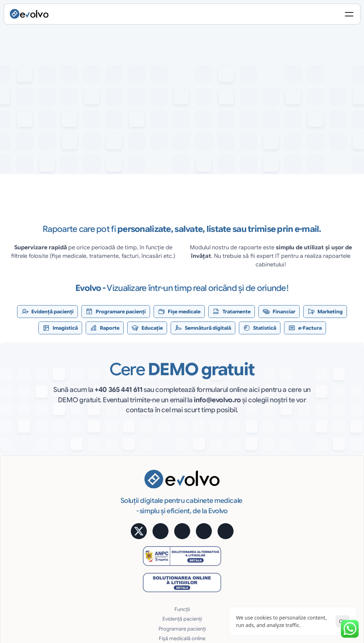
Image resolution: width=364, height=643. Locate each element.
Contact (307, 556)
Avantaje (242, 498)
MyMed (306, 527)
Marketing (179, 527)
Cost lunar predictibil (256, 517)
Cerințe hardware (252, 556)
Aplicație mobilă (316, 469)
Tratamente (180, 508)
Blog (303, 537)
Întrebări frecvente (319, 547)
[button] (41, 179)
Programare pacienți (191, 488)
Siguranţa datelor (252, 527)
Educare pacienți (186, 556)
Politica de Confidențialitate (270, 583)
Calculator (310, 479)
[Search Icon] (276, 16)
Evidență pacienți (187, 479)
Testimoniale (312, 488)
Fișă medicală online (190, 498)
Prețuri (305, 498)
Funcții (175, 469)
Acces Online (247, 508)
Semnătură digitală (254, 469)
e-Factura (243, 488)
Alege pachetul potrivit (324, 508)
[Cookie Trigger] (221, 583)
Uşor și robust (248, 537)
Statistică (243, 479)
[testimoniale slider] (182, 232)
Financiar (178, 517)
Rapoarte (178, 547)
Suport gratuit (248, 547)
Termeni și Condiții (329, 583)
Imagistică (179, 537)
